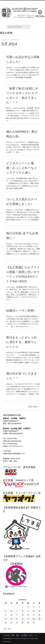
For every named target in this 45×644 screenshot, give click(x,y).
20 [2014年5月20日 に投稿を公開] (11, 619)
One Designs (30, 638)
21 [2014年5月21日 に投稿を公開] (17, 619)
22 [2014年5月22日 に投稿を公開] (22, 619)
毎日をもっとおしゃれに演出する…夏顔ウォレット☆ (22, 342)
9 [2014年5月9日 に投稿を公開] (28, 611)
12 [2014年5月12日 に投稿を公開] (6, 615)
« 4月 (5, 629)
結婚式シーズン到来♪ (21, 310)
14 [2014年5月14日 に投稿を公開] (17, 615)
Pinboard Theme (17, 638)
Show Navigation (36, 21)
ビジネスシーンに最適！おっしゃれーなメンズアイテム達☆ (22, 168)
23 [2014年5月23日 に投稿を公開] (28, 619)
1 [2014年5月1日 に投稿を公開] (22, 607)
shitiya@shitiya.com (16, 446)
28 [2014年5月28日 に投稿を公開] (17, 623)
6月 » (10, 629)
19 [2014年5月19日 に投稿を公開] (6, 619)
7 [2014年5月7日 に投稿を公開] (17, 611)
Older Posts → (34, 407)
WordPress (7, 642)
